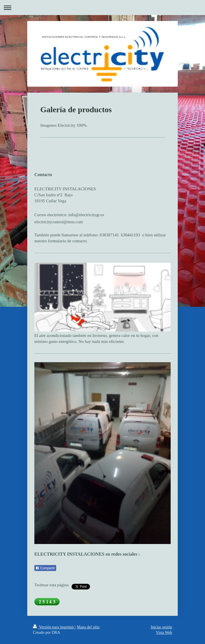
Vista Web (164, 632)
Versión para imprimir (54, 627)
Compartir (45, 568)
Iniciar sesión (161, 627)
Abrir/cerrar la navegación (102, 8)
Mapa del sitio (88, 627)
